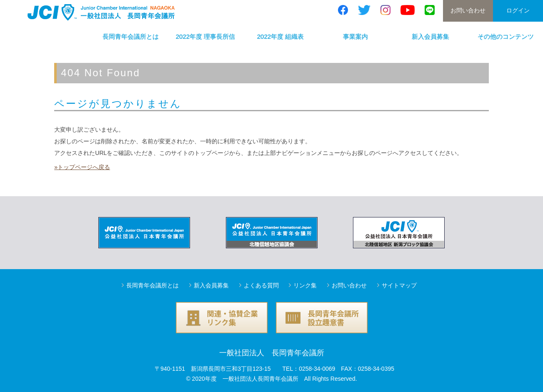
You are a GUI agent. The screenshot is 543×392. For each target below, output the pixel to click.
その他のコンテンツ (506, 36)
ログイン (518, 10)
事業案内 (355, 36)
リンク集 (305, 285)
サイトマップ (399, 285)
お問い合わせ (468, 10)
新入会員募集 (430, 36)
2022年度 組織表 (281, 36)
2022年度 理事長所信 (206, 36)
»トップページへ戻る (82, 167)
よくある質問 (261, 285)
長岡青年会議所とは (131, 36)
